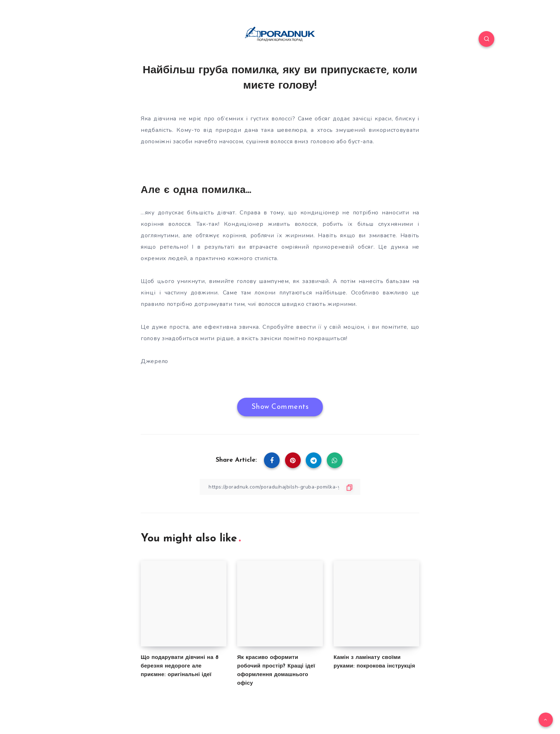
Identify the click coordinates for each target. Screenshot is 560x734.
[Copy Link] (280, 487)
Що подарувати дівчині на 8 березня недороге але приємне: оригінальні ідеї (180, 666)
